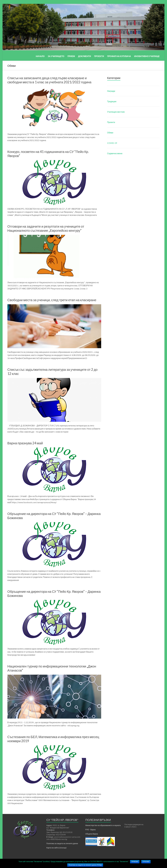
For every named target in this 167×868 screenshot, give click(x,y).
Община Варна (92, 834)
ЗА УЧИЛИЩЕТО (56, 56)
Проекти (111, 122)
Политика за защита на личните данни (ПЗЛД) (85, 865)
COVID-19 (112, 143)
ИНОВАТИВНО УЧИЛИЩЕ (147, 56)
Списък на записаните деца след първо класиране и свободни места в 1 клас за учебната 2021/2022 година (49, 80)
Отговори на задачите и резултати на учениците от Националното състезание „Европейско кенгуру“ (46, 228)
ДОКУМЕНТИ (85, 56)
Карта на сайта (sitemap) (56, 848)
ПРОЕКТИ (99, 56)
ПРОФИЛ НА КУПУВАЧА (119, 56)
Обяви (110, 133)
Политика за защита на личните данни (62, 843)
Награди (111, 91)
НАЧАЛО (40, 56)
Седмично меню (115, 153)
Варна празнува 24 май (25, 443)
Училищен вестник (116, 112)
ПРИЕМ (71, 56)
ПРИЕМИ (135, 862)
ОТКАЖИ (146, 862)
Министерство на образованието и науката (103, 825)
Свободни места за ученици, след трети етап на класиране (52, 300)
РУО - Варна (91, 830)
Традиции (112, 101)
